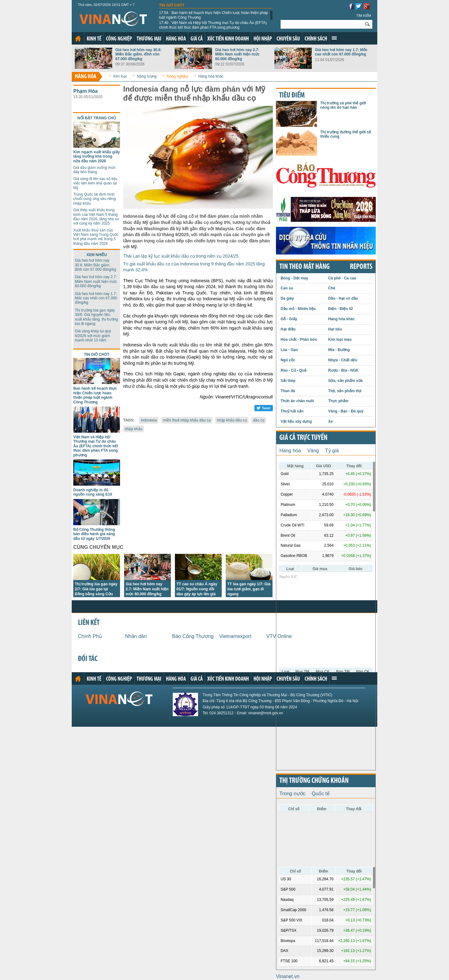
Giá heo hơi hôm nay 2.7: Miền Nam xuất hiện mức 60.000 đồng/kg (237, 54)
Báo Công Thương (193, 636)
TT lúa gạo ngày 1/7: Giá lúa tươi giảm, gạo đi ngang (249, 589)
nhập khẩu (134, 429)
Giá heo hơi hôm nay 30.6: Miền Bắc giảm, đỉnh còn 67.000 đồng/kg (138, 54)
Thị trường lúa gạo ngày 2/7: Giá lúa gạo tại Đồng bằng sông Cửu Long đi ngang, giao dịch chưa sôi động (96, 594)
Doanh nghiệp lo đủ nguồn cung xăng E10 (93, 492)
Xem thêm (334, 38)
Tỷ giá (332, 451)
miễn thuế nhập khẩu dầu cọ (187, 420)
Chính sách (316, 39)
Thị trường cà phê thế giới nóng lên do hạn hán (343, 105)
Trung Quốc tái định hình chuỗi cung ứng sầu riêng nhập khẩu (94, 199)
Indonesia (149, 420)
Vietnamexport (235, 636)
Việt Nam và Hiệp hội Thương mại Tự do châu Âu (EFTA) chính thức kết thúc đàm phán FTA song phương (213, 25)
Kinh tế (94, 39)
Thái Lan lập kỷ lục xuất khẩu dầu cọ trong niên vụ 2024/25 (181, 256)
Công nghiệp (119, 39)
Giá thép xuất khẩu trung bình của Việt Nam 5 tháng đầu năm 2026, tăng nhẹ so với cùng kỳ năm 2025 (96, 217)
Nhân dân (136, 636)
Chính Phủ (90, 636)
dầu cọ (259, 420)
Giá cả (197, 39)
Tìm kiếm (364, 16)
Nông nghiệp (177, 76)
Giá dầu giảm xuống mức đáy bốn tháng (94, 170)
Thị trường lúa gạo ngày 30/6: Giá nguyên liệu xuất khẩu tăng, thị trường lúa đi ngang (96, 317)
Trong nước (292, 794)
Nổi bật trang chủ (97, 118)
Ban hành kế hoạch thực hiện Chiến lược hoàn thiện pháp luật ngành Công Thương (214, 15)
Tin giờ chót (172, 5)
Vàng (313, 451)
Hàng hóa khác (211, 76)
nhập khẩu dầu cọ (232, 420)
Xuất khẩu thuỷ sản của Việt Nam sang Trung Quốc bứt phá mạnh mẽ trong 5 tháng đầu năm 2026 (96, 237)
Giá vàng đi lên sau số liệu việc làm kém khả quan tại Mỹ (95, 183)
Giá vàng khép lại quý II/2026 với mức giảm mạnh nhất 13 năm (93, 336)
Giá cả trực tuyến (303, 438)
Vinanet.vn (288, 976)
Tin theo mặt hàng (304, 267)
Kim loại (120, 76)
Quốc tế (321, 794)
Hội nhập (263, 39)
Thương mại (149, 39)
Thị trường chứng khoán (314, 781)
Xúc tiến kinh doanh (228, 39)
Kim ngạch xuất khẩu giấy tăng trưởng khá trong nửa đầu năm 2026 (97, 157)
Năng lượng (147, 76)
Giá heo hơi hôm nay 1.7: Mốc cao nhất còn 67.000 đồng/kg (341, 52)
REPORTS (361, 267)
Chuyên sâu (288, 39)
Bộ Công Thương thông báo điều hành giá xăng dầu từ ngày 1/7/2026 (94, 534)
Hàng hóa (176, 39)
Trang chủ (78, 39)
